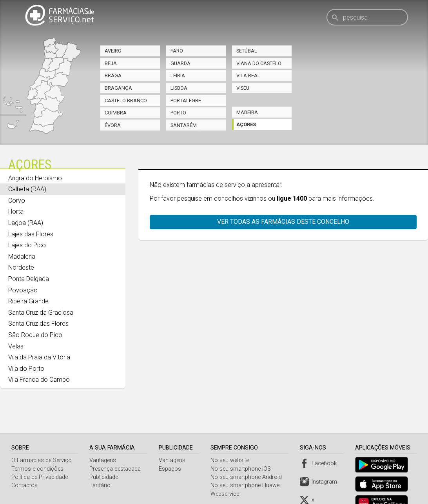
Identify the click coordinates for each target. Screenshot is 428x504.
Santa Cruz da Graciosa (41, 313)
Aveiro (113, 51)
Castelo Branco (126, 101)
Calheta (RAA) (27, 189)
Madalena (22, 257)
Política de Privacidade (40, 458)
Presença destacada (116, 449)
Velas (16, 346)
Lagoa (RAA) (26, 223)
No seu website (232, 441)
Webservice (227, 474)
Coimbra (116, 113)
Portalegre (186, 101)
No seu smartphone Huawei (248, 466)
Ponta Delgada (29, 279)
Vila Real (248, 75)
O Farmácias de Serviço (42, 441)
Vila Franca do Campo (39, 380)
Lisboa (179, 88)
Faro (177, 51)
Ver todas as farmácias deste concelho (279, 222)
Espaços (171, 449)
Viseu (243, 88)
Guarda (180, 63)
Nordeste (21, 267)
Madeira (247, 112)
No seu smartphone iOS (243, 449)
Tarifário (101, 466)
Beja (111, 63)
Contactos (24, 466)
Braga (113, 75)
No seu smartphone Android (248, 458)
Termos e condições (37, 449)
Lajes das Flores (31, 234)
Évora (113, 125)
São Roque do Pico (35, 335)
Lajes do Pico (27, 245)
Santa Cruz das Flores (38, 324)
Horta (16, 211)
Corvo (17, 200)
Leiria (178, 75)
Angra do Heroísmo (35, 178)
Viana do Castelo (259, 63)
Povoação (23, 290)
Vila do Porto (26, 369)
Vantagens (103, 441)
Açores (246, 124)
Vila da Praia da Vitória (39, 357)
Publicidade (104, 458)
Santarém (184, 125)
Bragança (118, 88)
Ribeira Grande (28, 301)
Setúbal (247, 51)
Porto (178, 113)
